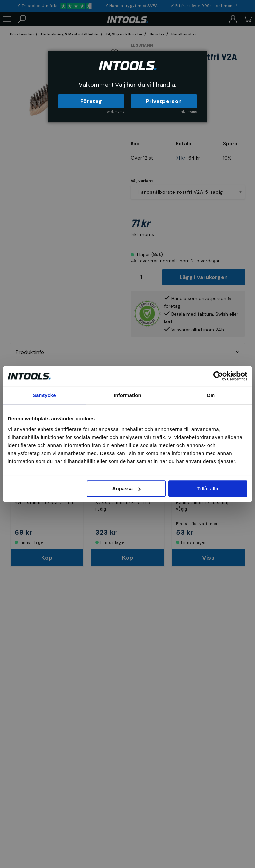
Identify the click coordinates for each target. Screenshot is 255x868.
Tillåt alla (208, 489)
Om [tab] (211, 395)
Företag (91, 101)
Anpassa (127, 489)
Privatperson (164, 101)
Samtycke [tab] (44, 395)
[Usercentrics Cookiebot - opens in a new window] (218, 376)
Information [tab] (127, 395)
